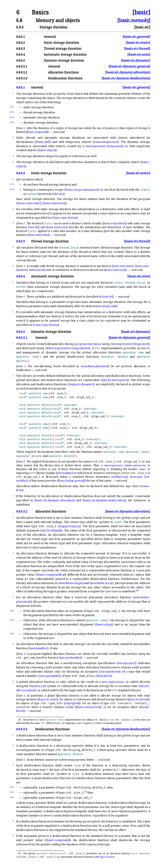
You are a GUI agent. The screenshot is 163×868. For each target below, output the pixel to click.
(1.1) (12, 107)
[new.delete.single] (71, 583)
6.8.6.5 (20, 60)
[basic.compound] (37, 132)
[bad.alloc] (104, 676)
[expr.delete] (81, 348)
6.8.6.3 (20, 48)
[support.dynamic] (81, 384)
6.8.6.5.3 (22, 78)
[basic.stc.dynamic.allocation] (128, 72)
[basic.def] (43, 142)
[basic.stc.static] (138, 43)
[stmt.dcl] (34, 227)
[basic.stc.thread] (137, 48)
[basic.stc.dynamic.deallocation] (126, 78)
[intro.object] (47, 150)
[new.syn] (136, 477)
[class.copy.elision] (65, 218)
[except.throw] (110, 671)
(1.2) (12, 112)
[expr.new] (115, 146)
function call (38, 686)
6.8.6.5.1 (22, 66)
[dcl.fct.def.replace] (115, 380)
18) (20, 720)
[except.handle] (50, 676)
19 (86, 791)
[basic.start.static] (29, 203)
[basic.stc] (142, 27)
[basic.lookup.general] (71, 481)
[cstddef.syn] (120, 477)
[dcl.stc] (59, 194)
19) (20, 853)
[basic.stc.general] (136, 37)
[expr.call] (110, 306)
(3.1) (12, 611)
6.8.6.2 (20, 43)
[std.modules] (65, 473)
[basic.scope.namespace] (82, 190)
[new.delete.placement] (95, 366)
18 (137, 590)
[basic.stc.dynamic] (136, 60)
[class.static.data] (39, 235)
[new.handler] (38, 648)
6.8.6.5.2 (22, 72)
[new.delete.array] (101, 583)
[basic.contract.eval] (88, 707)
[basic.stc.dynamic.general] (129, 66)
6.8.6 (20, 27)
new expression (113, 682)
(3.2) (12, 620)
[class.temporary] (106, 142)
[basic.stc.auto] (139, 54)
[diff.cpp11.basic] (104, 857)
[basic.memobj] (134, 20)
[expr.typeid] (72, 703)
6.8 (19, 20)
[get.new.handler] (71, 658)
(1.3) (12, 117)
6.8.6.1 (20, 37)
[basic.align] (104, 624)
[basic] (141, 12)
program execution (88, 344)
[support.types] (69, 526)
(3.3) (12, 634)
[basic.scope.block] (115, 223)
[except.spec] (126, 663)
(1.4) (12, 122)
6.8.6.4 (20, 54)
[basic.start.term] (54, 203)
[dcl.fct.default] (51, 530)
